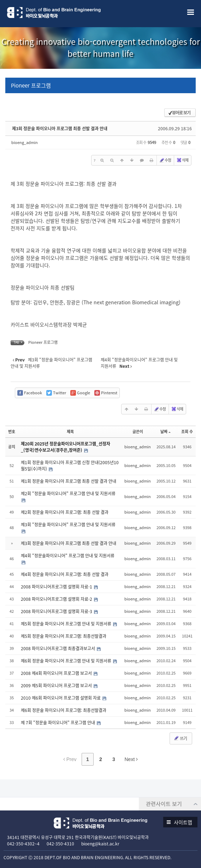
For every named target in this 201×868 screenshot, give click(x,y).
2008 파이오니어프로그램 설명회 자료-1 (57, 587)
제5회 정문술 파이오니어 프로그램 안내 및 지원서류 (67, 624)
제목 (70, 432)
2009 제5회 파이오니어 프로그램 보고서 (57, 686)
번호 (12, 432)
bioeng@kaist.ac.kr (100, 844)
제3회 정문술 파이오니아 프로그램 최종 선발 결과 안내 (60, 128)
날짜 (165, 432)
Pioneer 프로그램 (31, 85)
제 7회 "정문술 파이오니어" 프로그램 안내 (58, 723)
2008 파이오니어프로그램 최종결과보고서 (58, 648)
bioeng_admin (25, 142)
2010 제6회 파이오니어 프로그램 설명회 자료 (61, 698)
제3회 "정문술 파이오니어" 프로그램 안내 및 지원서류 (68, 525)
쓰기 (180, 738)
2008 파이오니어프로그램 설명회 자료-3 (57, 611)
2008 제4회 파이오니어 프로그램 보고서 (57, 673)
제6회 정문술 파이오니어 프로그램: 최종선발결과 (64, 710)
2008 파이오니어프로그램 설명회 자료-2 (57, 599)
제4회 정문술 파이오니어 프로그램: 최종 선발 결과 (65, 574)
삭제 (182, 160)
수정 (165, 160)
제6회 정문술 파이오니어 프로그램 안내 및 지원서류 (67, 661)
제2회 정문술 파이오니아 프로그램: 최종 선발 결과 (65, 512)
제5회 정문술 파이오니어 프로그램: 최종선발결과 (64, 636)
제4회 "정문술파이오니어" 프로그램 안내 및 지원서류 (68, 556)
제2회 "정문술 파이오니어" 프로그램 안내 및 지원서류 (68, 493)
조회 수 (187, 432)
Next (131, 759)
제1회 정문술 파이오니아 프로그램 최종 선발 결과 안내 (69, 481)
